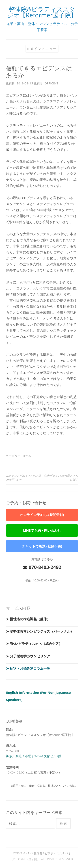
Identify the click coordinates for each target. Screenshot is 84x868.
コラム (27, 456)
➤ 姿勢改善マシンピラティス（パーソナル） (40, 631)
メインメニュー (43, 49)
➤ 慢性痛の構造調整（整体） (28, 619)
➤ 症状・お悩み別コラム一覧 (28, 668)
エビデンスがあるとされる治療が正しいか (24, 478)
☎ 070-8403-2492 (42, 567)
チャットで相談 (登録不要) (42, 546)
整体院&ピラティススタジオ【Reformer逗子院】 (42, 12)
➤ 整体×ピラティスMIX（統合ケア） (34, 644)
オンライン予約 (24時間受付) (42, 515)
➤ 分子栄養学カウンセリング (28, 656)
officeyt (51, 83)
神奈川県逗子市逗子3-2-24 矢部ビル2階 (34, 756)
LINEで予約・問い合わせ (42, 530)
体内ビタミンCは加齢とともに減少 (61, 478)
